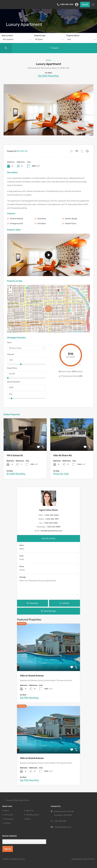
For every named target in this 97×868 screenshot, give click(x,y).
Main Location (7, 36)
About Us (30, 811)
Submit (85, 5)
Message (23, 577)
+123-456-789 (60, 821)
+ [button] (10, 288)
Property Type (40, 36)
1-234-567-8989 (53, 527)
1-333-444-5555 (51, 523)
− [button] (10, 292)
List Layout (8, 815)
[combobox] (16, 40)
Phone (22, 566)
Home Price (12, 368)
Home (48, 60)
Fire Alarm (42, 224)
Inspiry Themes (88, 859)
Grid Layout (9, 819)
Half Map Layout (33, 815)
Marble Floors (71, 224)
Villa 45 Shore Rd (62, 455)
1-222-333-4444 (52, 515)
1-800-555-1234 (67, 5)
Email (21, 556)
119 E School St (15, 455)
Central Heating (16, 219)
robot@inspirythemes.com (51, 531)
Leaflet (69, 332)
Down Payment (14, 382)
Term (9, 343)
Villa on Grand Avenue (32, 676)
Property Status (73, 36)
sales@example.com (63, 827)
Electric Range (71, 219)
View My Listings (48, 538)
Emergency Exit (16, 224)
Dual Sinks (42, 219)
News (28, 819)
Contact (7, 823)
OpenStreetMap (78, 332)
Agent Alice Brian (48, 510)
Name (21, 545)
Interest (11, 354)
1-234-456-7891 (52, 519)
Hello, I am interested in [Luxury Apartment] (48, 587)
